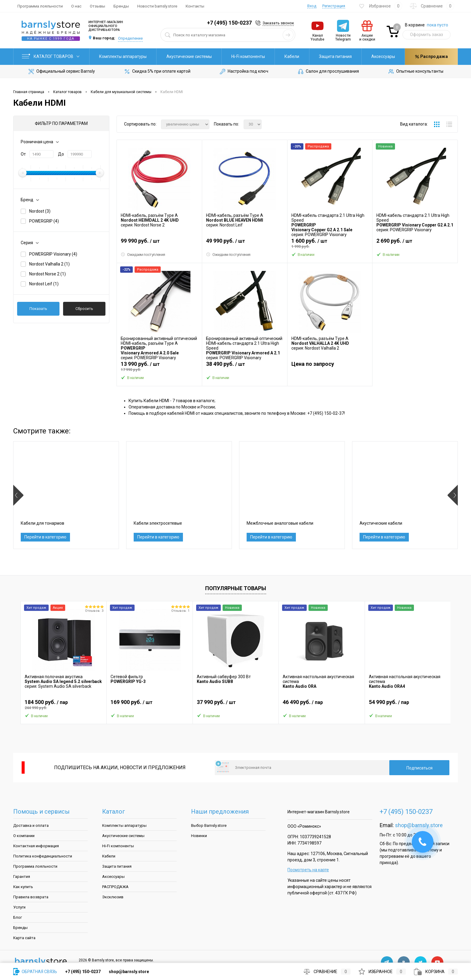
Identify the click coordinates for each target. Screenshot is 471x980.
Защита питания (335, 56)
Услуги (19, 907)
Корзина (436, 972)
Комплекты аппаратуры (123, 56)
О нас (76, 6)
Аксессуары (383, 56)
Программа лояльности (40, 6)
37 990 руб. (236, 705)
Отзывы (97, 6)
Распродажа (431, 56)
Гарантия (22, 877)
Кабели (292, 56)
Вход (312, 6)
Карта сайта (24, 938)
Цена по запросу (313, 364)
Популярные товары (236, 588)
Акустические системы (189, 56)
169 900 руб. (149, 705)
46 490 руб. (322, 705)
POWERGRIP (44, 221)
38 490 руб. (245, 366)
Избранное (382, 972)
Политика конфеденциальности (43, 856)
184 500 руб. (64, 705)
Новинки (199, 836)
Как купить (23, 887)
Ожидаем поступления (143, 255)
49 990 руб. (245, 243)
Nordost (40, 211)
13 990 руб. (159, 366)
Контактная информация (36, 846)
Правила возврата (31, 897)
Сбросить (84, 309)
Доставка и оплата (31, 825)
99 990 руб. (159, 243)
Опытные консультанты (415, 71)
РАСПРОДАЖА (115, 887)
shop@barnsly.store (419, 825)
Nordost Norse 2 (47, 274)
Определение (130, 38)
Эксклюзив (113, 897)
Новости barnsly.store (157, 6)
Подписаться (419, 768)
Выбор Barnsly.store (209, 825)
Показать (38, 309)
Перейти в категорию (45, 537)
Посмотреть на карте (308, 870)
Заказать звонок (278, 23)
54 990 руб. (408, 705)
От (23, 154)
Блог (18, 917)
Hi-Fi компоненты (248, 56)
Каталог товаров (51, 56)
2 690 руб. (415, 243)
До (61, 154)
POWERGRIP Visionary (53, 254)
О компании (24, 836)
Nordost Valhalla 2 (49, 264)
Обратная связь (35, 972)
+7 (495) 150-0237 (229, 23)
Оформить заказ (427, 35)
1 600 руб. (330, 243)
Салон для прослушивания (328, 71)
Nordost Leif (44, 284)
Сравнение (327, 972)
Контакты (195, 6)
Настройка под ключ (244, 71)
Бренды (121, 6)
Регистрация (334, 6)
